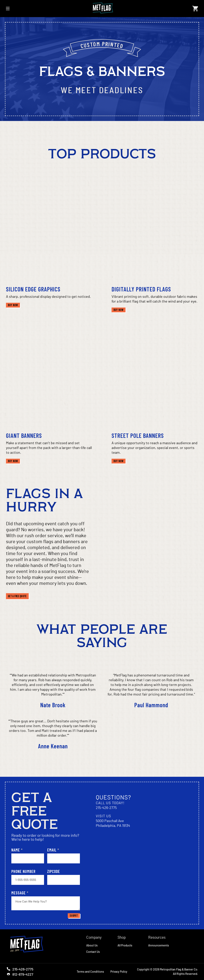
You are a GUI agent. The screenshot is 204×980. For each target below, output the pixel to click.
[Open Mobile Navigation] (8, 9)
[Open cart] (195, 9)
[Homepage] (29, 945)
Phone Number (23, 871)
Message (20, 893)
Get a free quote (17, 596)
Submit (74, 916)
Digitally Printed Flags (141, 289)
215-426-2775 (106, 808)
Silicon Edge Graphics (33, 289)
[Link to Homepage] (101, 9)
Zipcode (54, 871)
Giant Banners (24, 435)
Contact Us (93, 952)
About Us (92, 945)
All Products (125, 945)
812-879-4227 (20, 974)
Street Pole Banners (138, 435)
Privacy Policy (119, 972)
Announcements (159, 945)
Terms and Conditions (90, 972)
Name (17, 850)
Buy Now (14, 305)
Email (53, 850)
